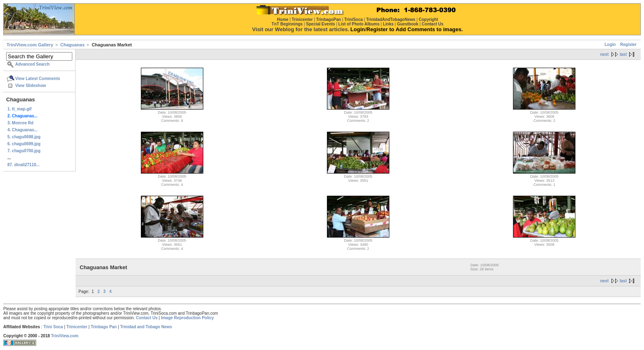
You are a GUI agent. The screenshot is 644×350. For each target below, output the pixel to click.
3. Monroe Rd (20, 123)
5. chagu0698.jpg (24, 137)
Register (628, 45)
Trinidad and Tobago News (146, 327)
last (623, 54)
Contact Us (147, 318)
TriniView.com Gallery (30, 45)
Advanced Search (32, 64)
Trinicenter (77, 327)
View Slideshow (31, 86)
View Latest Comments (38, 79)
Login (610, 45)
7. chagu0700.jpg (24, 151)
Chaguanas (72, 45)
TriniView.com (65, 336)
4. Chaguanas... (22, 130)
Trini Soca (53, 327)
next (604, 54)
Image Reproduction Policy (187, 318)
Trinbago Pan (104, 327)
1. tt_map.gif (20, 109)
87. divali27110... (23, 165)
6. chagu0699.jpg (24, 144)
